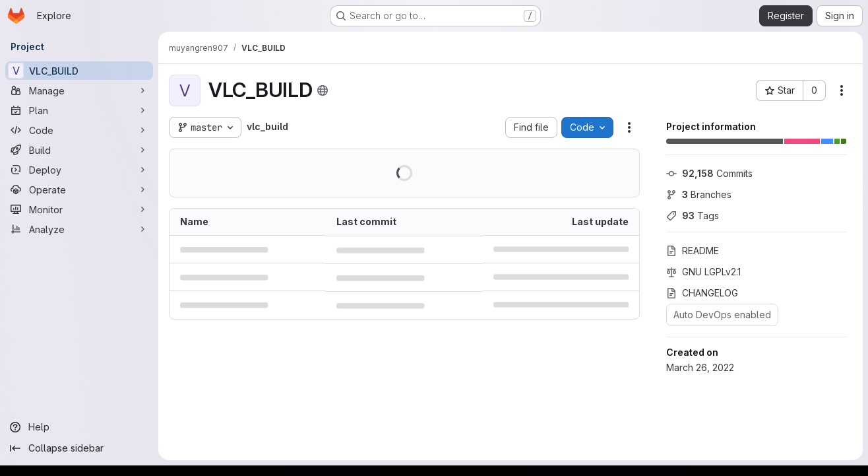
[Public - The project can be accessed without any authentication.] (323, 90)
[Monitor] (79, 209)
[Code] (79, 130)
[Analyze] (79, 229)
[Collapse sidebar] (79, 448)
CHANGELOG (702, 293)
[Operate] (79, 189)
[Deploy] (79, 170)
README (693, 251)
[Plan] (79, 110)
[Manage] (79, 90)
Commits (709, 173)
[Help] (79, 427)
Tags (693, 216)
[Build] (79, 150)
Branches (699, 194)
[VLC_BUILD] (79, 71)
